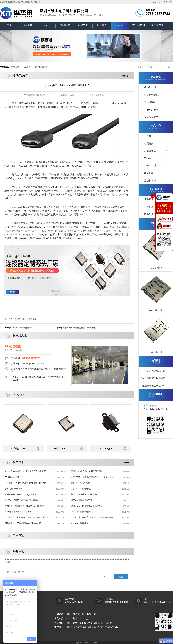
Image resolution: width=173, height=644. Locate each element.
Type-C (46, 25)
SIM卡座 (28, 25)
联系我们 (168, 2)
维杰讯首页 (16, 67)
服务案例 (102, 25)
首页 (9, 25)
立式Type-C (60, 449)
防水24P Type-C (106, 449)
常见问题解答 (41, 67)
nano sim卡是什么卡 (23, 328)
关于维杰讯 (139, 25)
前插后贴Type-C (19, 449)
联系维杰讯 (157, 25)
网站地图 (156, 2)
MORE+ (126, 76)
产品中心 (83, 25)
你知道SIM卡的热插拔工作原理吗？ (81, 328)
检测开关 (65, 25)
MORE (127, 462)
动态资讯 (120, 25)
